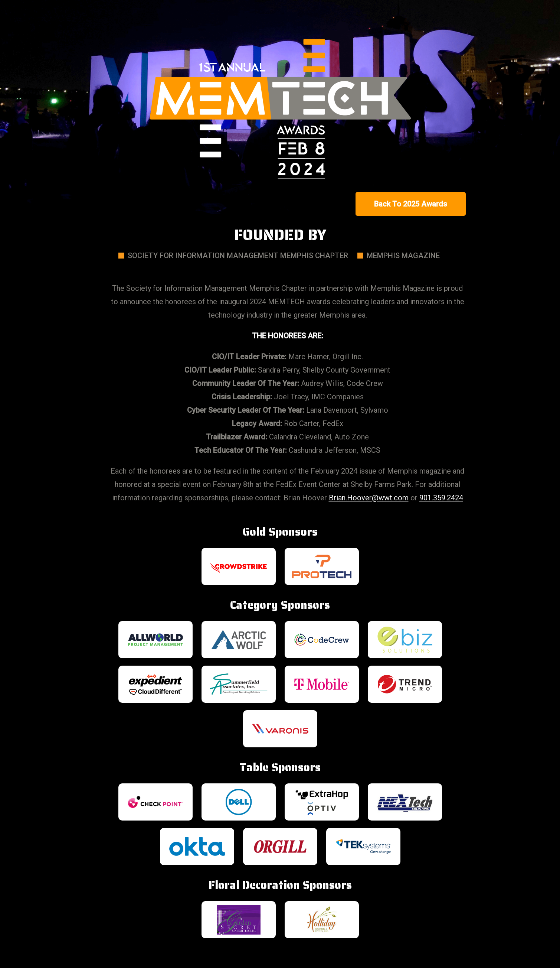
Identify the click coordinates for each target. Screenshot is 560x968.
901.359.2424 (441, 498)
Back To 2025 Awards (411, 204)
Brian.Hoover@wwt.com (369, 498)
